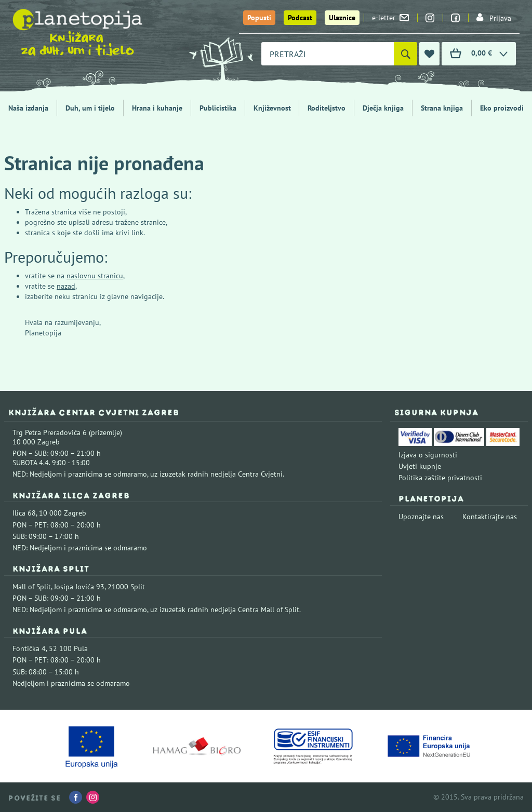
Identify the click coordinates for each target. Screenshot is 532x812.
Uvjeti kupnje (420, 466)
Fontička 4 (29, 648)
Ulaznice (342, 18)
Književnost (272, 108)
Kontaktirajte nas (490, 517)
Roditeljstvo (327, 108)
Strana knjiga (442, 108)
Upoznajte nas (421, 517)
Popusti (259, 18)
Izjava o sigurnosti (428, 455)
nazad (66, 286)
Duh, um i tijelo (90, 108)
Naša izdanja (28, 108)
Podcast (300, 18)
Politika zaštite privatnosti (440, 478)
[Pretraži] (405, 54)
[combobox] (328, 54)
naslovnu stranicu (95, 276)
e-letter (390, 18)
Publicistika (218, 108)
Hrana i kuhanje (157, 108)
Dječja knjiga (383, 108)
